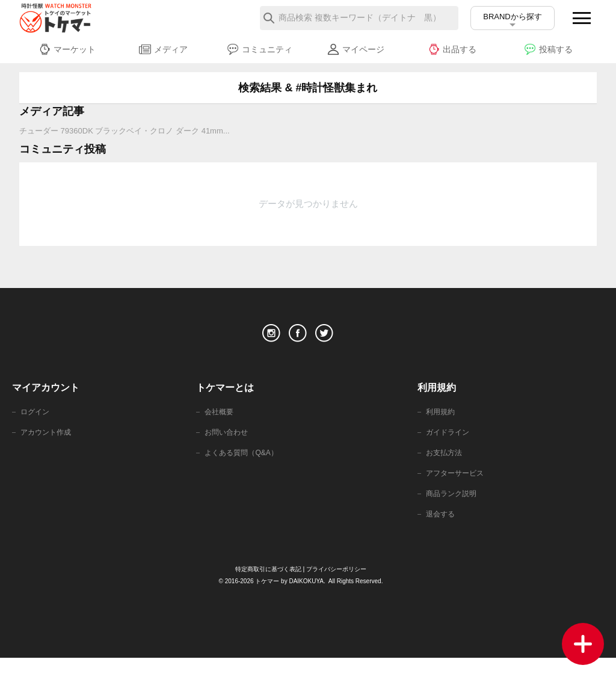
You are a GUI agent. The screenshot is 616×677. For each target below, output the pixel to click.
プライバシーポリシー (340, 588)
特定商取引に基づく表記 (265, 588)
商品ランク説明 (453, 511)
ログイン (36, 424)
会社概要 (220, 424)
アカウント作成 (48, 446)
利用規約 (442, 424)
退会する (442, 532)
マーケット (67, 49)
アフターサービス (457, 489)
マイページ (356, 49)
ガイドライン (449, 446)
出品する (452, 49)
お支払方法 (445, 467)
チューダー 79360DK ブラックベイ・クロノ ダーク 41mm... (125, 131)
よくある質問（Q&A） (244, 467)
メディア (163, 49)
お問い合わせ (228, 446)
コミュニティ (260, 49)
